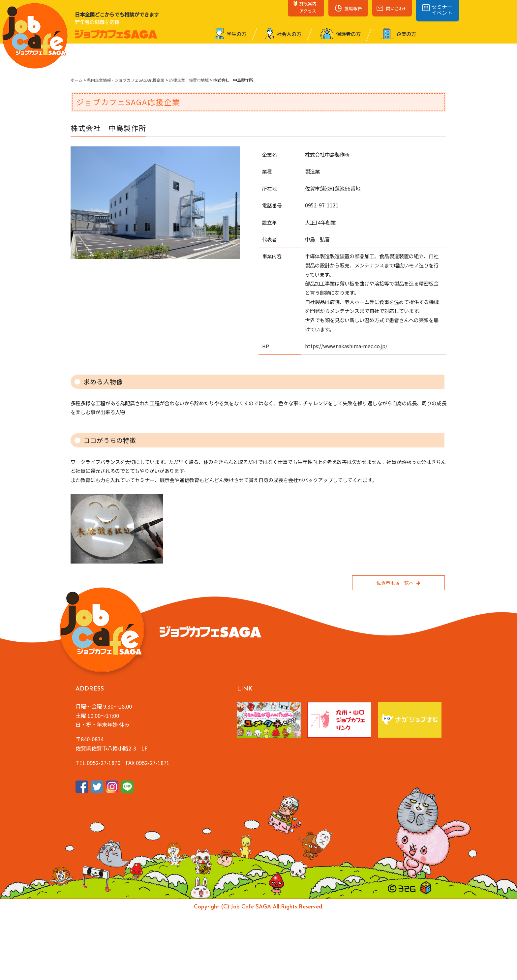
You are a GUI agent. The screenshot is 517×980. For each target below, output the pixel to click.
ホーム (76, 80)
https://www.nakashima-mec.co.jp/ (346, 346)
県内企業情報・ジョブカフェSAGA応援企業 (126, 80)
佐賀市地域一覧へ (398, 583)
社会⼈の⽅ (283, 34)
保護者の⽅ (341, 34)
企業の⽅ (398, 34)
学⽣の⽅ (230, 34)
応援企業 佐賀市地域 (189, 80)
